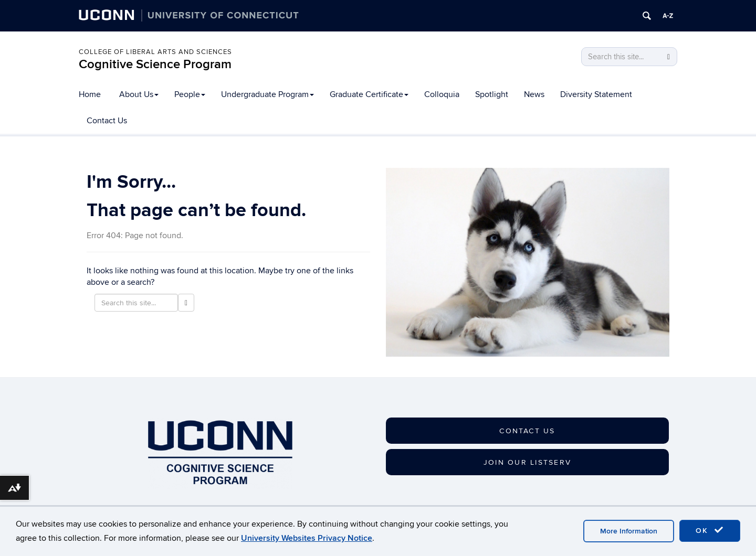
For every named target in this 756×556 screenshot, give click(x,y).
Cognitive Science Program (155, 64)
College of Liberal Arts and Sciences (155, 52)
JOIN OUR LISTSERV (527, 462)
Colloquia (442, 94)
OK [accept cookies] (710, 530)
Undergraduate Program (267, 94)
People (190, 94)
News (534, 94)
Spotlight (492, 94)
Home (90, 94)
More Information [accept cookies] (629, 531)
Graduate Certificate (369, 94)
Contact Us (107, 121)
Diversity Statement (596, 94)
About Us (139, 94)
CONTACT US (527, 431)
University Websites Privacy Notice (307, 538)
